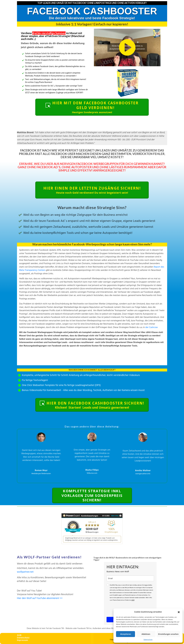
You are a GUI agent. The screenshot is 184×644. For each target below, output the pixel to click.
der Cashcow (152, 327)
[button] (179, 612)
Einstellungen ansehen (168, 634)
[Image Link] (127, 83)
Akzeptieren (126, 634)
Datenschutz (148, 639)
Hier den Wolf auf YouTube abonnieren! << (40, 598)
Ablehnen (146, 634)
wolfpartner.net (25, 572)
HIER (133, 600)
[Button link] (92, 107)
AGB (19, 635)
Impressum (22, 640)
